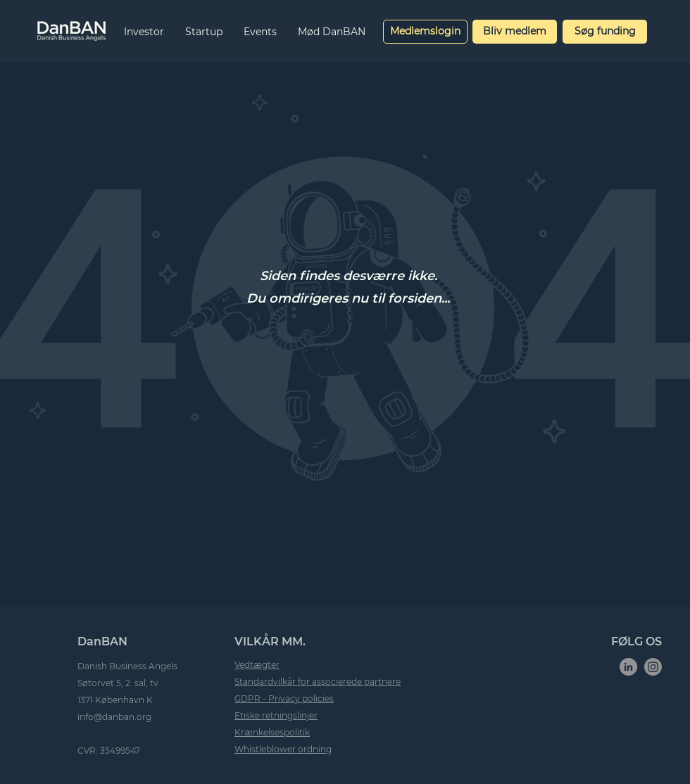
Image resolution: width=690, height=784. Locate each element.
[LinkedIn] (628, 667)
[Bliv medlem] (515, 32)
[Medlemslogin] (425, 32)
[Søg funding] (605, 32)
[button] (144, 32)
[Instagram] (653, 667)
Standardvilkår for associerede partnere (318, 682)
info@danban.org (114, 717)
